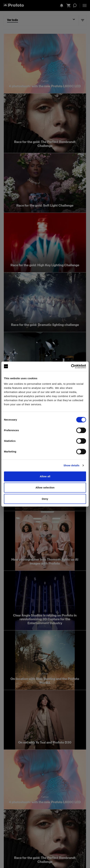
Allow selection (45, 487)
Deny (45, 499)
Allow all (45, 476)
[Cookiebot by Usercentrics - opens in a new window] (71, 366)
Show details (72, 465)
